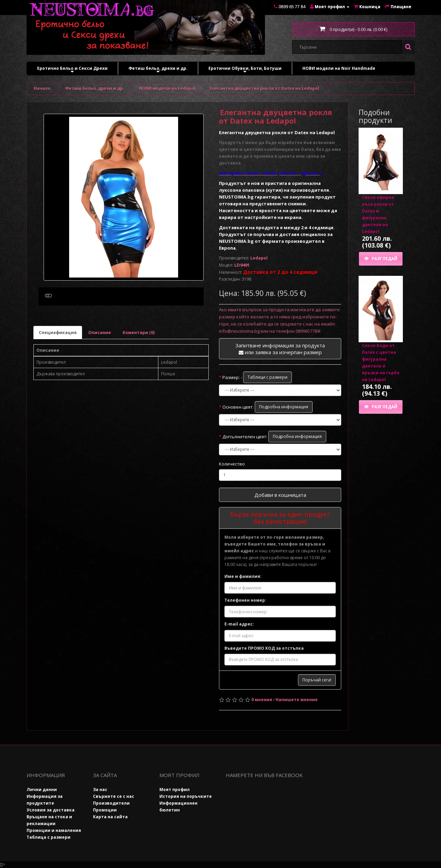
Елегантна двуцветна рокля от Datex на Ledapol (264, 88)
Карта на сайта (110, 817)
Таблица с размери (49, 837)
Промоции (105, 810)
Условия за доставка (51, 810)
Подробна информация (284, 407)
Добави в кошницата (280, 495)
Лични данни (42, 790)
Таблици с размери (267, 377)
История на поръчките (186, 796)
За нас (100, 790)
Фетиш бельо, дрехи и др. (158, 70)
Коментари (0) (139, 365)
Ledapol (259, 258)
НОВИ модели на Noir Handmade (339, 68)
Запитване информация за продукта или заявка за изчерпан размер (280, 349)
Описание (100, 365)
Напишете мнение (297, 700)
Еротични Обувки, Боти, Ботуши (245, 70)
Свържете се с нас (114, 796)
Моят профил (175, 790)
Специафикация (58, 365)
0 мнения (262, 700)
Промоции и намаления (54, 830)
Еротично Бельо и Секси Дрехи (72, 70)
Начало (42, 88)
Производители (111, 803)
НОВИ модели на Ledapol (167, 88)
